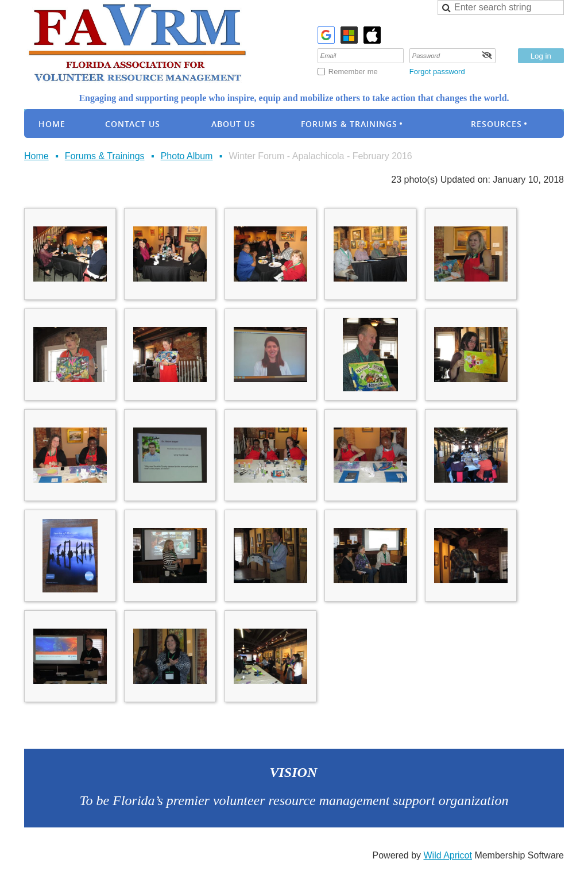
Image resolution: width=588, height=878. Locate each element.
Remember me (353, 72)
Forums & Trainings (105, 156)
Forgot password (437, 72)
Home (36, 156)
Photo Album (187, 156)
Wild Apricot (447, 855)
